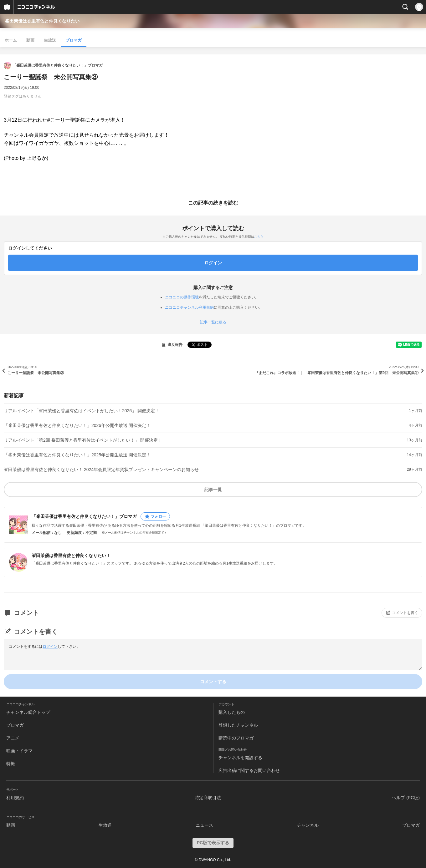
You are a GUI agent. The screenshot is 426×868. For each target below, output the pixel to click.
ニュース (204, 825)
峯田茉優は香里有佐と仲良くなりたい (42, 21)
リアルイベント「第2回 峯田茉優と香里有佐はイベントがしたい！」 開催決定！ (83, 440)
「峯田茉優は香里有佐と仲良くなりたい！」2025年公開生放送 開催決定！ (77, 455)
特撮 (11, 764)
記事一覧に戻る (213, 322)
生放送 (50, 40)
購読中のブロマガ (236, 738)
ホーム (11, 40)
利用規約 (15, 798)
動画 (30, 40)
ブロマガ (74, 40)
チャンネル (308, 825)
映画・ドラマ (19, 751)
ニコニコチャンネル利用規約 (189, 307)
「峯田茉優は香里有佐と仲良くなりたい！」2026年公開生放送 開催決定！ (77, 425)
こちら (259, 237)
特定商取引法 (208, 798)
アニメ (13, 738)
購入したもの (232, 712)
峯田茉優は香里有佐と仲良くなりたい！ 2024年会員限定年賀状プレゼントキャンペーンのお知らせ (101, 470)
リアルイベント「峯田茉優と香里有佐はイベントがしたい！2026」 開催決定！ (82, 411)
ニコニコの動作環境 (182, 297)
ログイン (50, 647)
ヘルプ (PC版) (406, 798)
